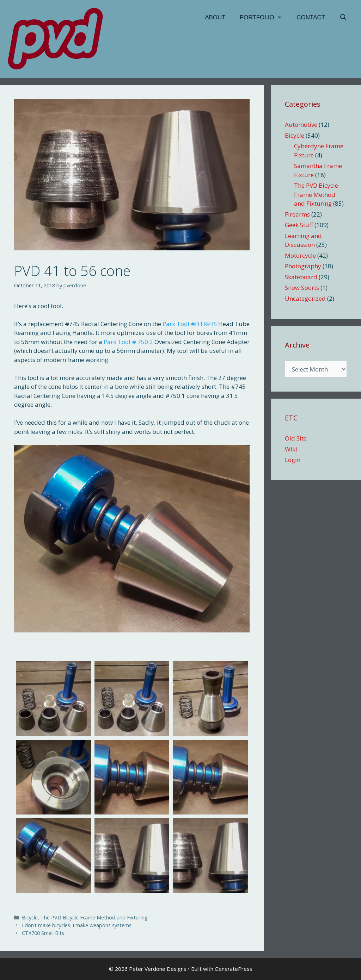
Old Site (296, 438)
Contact (311, 17)
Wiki (291, 449)
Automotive (301, 124)
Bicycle (30, 917)
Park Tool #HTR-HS (190, 324)
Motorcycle (300, 255)
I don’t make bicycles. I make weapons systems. (77, 925)
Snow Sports (302, 288)
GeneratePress (234, 969)
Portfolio (265, 18)
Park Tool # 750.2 (128, 342)
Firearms (297, 214)
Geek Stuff (299, 225)
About (215, 17)
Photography (303, 266)
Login (293, 460)
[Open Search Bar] (343, 18)
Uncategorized (305, 298)
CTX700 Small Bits (43, 933)
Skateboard (301, 277)
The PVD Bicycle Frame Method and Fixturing (94, 917)
